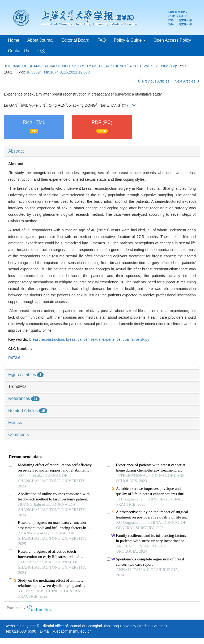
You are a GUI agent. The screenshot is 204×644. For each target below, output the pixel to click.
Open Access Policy (172, 40)
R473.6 (14, 358)
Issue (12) (168, 66)
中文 (41, 51)
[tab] (102, 151)
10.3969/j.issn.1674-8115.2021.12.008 (58, 72)
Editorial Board (75, 40)
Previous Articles (154, 81)
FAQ (101, 40)
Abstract (16, 151)
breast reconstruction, (48, 339)
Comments (18, 435)
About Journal (41, 40)
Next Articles (187, 81)
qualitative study (136, 339)
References (24, 398)
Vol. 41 (149, 66)
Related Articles (28, 411)
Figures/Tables (26, 375)
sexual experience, (107, 339)
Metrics (15, 423)
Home (14, 40)
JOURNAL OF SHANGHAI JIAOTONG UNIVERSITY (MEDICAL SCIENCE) (66, 66)
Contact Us (18, 51)
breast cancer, (78, 339)
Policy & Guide (129, 40)
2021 (137, 66)
